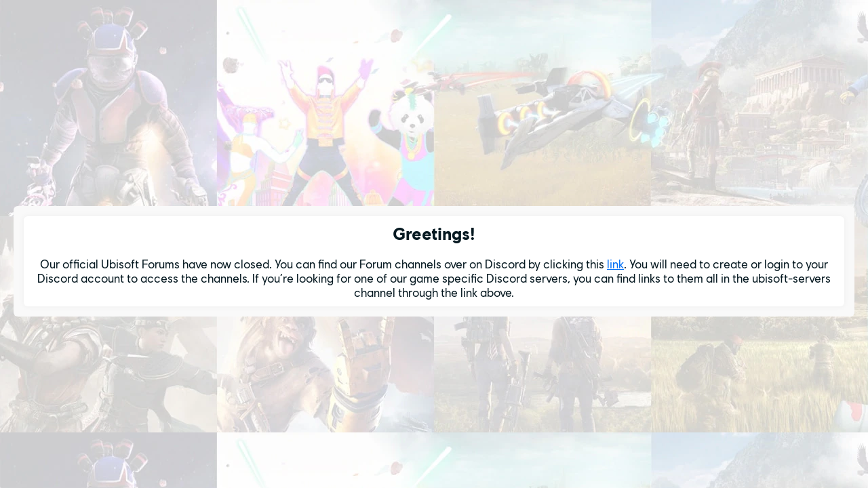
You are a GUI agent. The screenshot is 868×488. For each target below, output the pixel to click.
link (615, 264)
